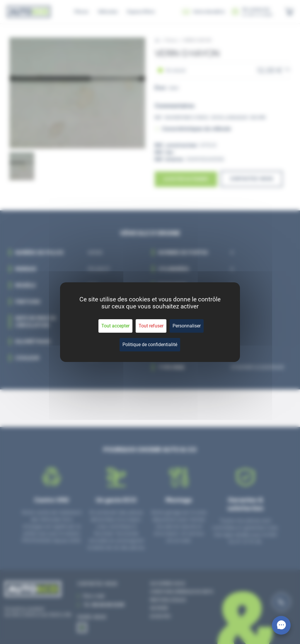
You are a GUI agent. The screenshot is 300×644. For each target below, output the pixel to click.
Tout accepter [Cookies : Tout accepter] (115, 326)
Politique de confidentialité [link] (150, 345)
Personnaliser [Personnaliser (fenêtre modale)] (187, 326)
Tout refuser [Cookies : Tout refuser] (151, 326)
